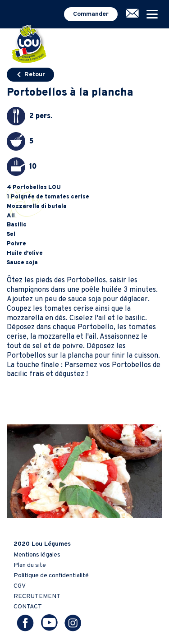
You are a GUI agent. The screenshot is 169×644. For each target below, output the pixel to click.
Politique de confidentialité (51, 576)
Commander (91, 14)
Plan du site (30, 565)
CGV (20, 586)
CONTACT (28, 607)
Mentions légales (37, 555)
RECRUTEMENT (37, 596)
